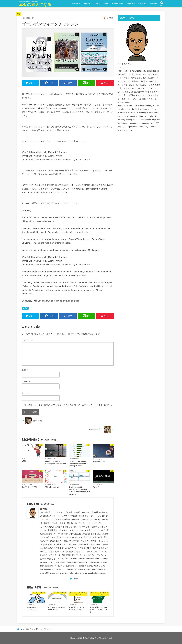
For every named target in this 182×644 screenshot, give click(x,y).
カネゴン (44, 509)
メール (26, 381)
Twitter (76, 579)
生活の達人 (143, 4)
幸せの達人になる (35, 5)
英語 (19, 14)
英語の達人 (76, 4)
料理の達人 (131, 4)
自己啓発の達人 (118, 4)
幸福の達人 (88, 4)
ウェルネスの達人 (102, 4)
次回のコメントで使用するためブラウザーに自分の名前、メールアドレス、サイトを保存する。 (69, 405)
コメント (27, 340)
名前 (25, 370)
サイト (25, 393)
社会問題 (153, 4)
